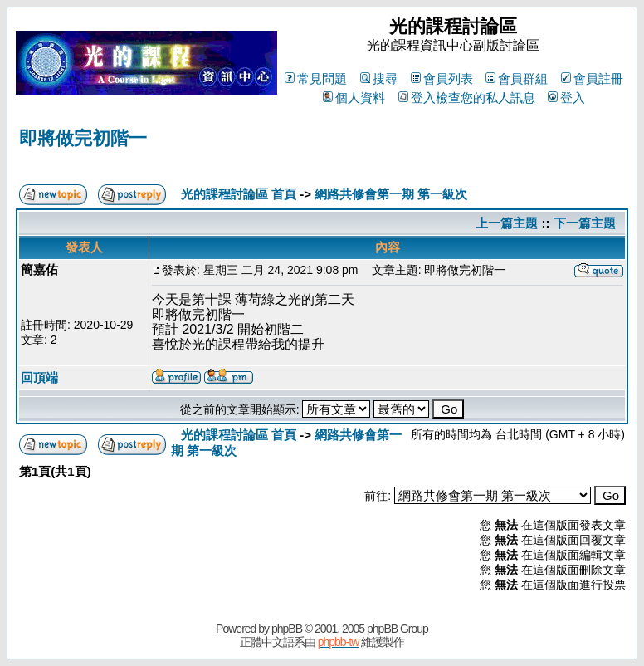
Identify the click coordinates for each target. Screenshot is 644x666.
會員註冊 (592, 78)
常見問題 (316, 78)
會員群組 (517, 78)
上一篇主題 (507, 223)
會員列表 (442, 78)
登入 (566, 98)
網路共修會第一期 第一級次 (391, 194)
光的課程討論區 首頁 (239, 194)
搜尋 (379, 78)
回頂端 (39, 377)
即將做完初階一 (83, 138)
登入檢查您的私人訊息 (467, 98)
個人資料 (354, 98)
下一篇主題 (585, 223)
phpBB (287, 629)
